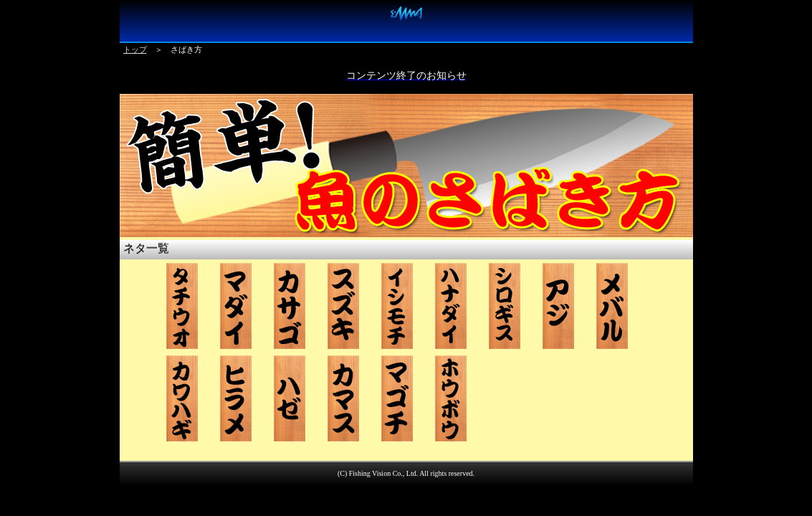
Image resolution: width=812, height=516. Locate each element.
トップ (135, 49)
